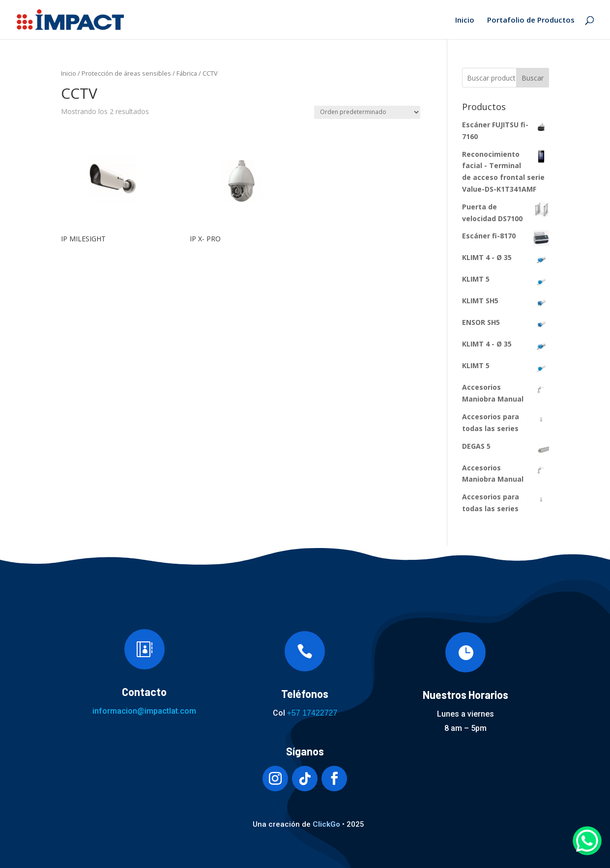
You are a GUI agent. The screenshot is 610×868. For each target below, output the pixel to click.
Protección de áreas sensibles (126, 73)
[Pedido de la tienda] (367, 112)
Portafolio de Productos (531, 20)
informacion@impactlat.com (144, 711)
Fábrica (187, 73)
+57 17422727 (312, 713)
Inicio (465, 20)
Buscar (533, 78)
